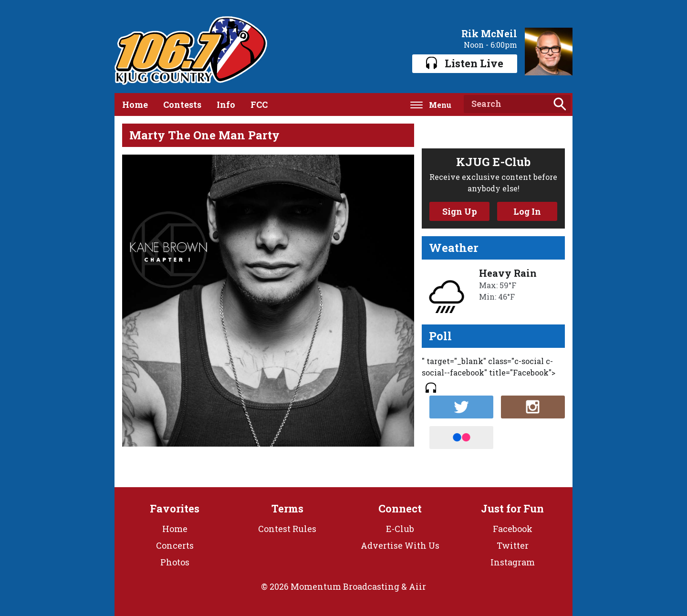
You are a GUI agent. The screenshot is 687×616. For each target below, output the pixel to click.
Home (135, 104)
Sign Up (460, 211)
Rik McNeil (489, 33)
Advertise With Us (400, 545)
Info (226, 104)
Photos (175, 562)
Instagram (513, 562)
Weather (454, 248)
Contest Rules (287, 529)
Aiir (417, 586)
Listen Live (465, 63)
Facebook (513, 529)
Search (560, 104)
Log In (527, 211)
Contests (182, 104)
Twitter (513, 545)
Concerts (175, 545)
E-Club (400, 529)
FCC (259, 104)
